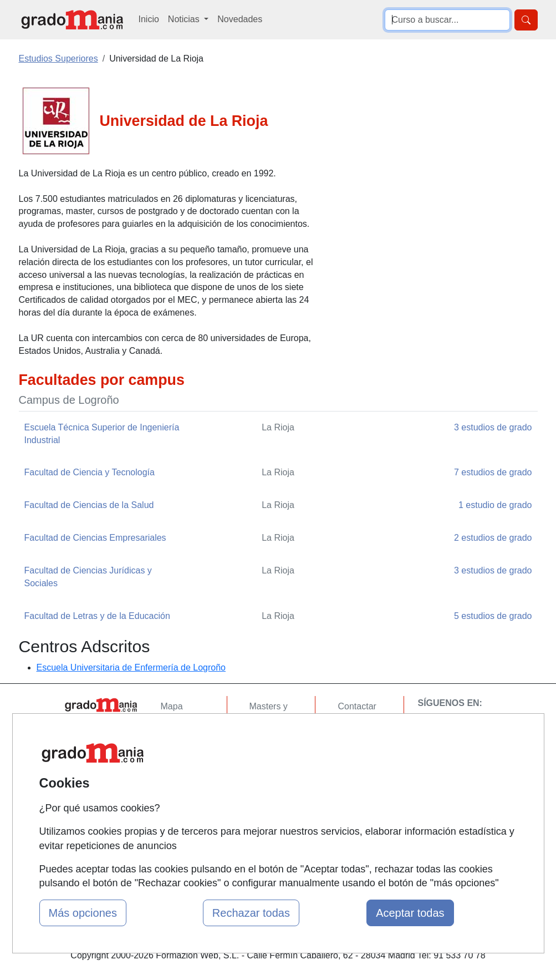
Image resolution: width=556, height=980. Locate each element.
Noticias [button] (185, 19)
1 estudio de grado (495, 505)
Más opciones (83, 913)
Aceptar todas (410, 913)
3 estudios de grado (493, 427)
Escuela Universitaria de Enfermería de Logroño (131, 667)
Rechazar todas (251, 913)
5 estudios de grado (493, 616)
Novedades (240, 19)
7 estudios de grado (493, 472)
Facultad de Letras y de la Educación (97, 616)
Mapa (172, 706)
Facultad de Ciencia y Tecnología (90, 472)
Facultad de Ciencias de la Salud (89, 505)
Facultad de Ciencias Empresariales (95, 538)
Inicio (149, 19)
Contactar (357, 706)
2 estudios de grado (493, 538)
